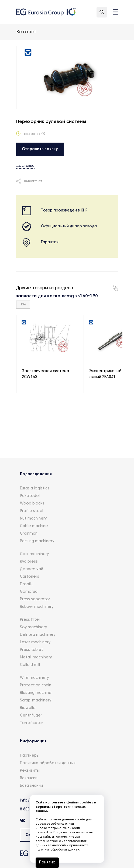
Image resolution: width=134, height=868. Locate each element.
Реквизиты (30, 771)
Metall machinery (36, 657)
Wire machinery (34, 678)
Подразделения (36, 474)
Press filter (30, 620)
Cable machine (34, 526)
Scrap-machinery (36, 701)
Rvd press (29, 562)
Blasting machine (36, 693)
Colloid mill (30, 665)
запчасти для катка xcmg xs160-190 (57, 296)
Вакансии (29, 778)
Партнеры (30, 756)
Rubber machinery (37, 607)
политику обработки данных (57, 850)
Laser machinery (35, 642)
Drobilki (27, 584)
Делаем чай (32, 569)
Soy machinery (33, 627)
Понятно (47, 862)
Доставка (25, 166)
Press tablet (32, 650)
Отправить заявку (40, 149)
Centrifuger (31, 716)
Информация (33, 741)
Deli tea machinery (38, 635)
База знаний (31, 786)
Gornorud (29, 592)
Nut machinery (33, 519)
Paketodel (30, 496)
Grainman (29, 534)
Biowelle (28, 708)
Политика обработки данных (48, 763)
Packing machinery (37, 541)
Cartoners (30, 577)
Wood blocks (32, 504)
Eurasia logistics (35, 488)
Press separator (35, 599)
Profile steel (32, 511)
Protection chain (36, 685)
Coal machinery (34, 554)
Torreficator (32, 723)
